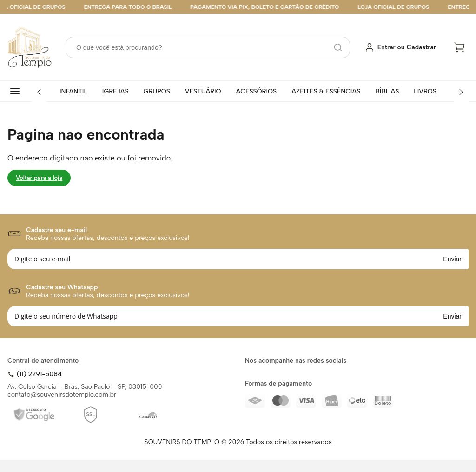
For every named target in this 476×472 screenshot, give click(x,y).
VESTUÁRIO (203, 91)
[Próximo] (461, 92)
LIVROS (425, 91)
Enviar (452, 259)
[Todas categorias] (17, 91)
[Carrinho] (459, 47)
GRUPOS (157, 91)
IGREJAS (116, 91)
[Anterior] (39, 92)
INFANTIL (73, 91)
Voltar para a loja (39, 178)
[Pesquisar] (338, 47)
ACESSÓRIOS (257, 91)
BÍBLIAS (387, 91)
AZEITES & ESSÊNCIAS (326, 91)
